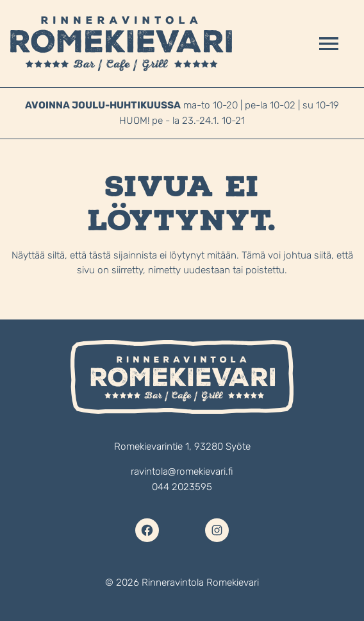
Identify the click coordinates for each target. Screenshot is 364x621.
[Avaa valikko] (329, 44)
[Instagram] (217, 530)
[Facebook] (147, 530)
